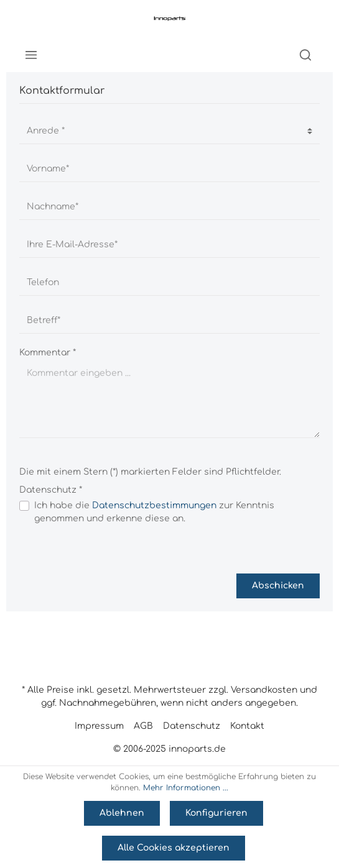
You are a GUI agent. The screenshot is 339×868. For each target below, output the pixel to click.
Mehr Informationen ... (186, 788)
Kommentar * (48, 353)
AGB (143, 726)
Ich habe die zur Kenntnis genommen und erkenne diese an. (154, 512)
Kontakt (247, 726)
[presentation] (114, 549)
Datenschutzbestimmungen (154, 505)
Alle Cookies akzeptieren (174, 848)
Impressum (99, 726)
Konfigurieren (216, 813)
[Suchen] (305, 55)
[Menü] (31, 55)
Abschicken (278, 586)
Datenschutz (192, 726)
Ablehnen (122, 813)
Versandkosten (264, 690)
